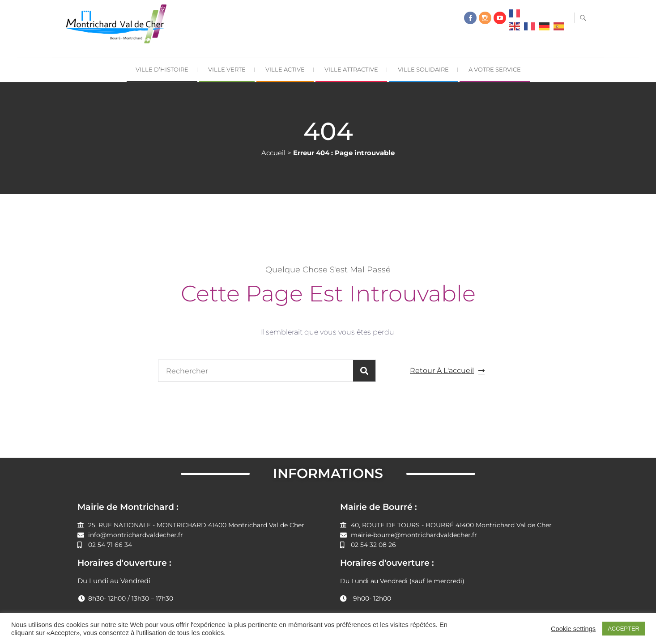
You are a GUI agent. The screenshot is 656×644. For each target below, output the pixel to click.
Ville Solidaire (423, 69)
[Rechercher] (364, 371)
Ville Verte (227, 69)
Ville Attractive (351, 69)
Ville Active (285, 69)
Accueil (273, 153)
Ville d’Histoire (162, 69)
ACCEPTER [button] (624, 629)
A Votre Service (495, 69)
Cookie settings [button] (573, 629)
